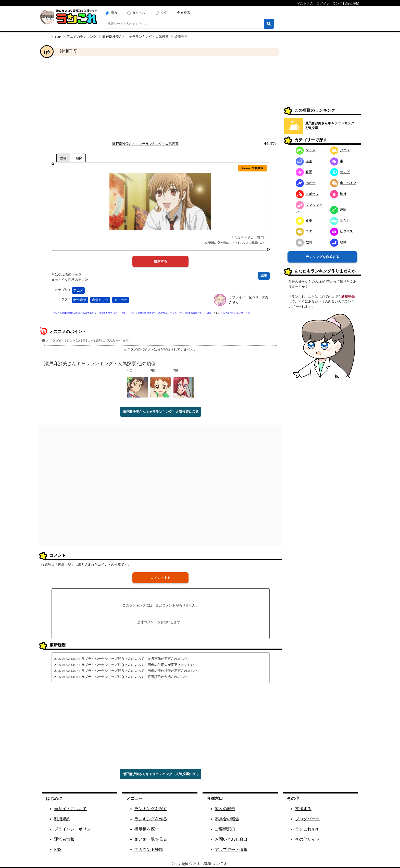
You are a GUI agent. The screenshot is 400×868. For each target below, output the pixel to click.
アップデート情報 (231, 850)
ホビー (306, 183)
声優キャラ (100, 300)
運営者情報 (64, 839)
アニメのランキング (82, 37)
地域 (338, 242)
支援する (303, 809)
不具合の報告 (227, 819)
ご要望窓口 (225, 829)
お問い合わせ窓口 (231, 839)
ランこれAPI (307, 829)
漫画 (304, 161)
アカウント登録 (149, 850)
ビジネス (342, 231)
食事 (304, 221)
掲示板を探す (147, 829)
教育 (304, 242)
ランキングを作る (151, 819)
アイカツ (121, 300)
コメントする (160, 578)
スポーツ (307, 194)
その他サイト (307, 839)
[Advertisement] (160, 98)
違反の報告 (225, 809)
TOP (58, 37)
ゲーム (306, 150)
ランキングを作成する (322, 257)
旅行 (338, 194)
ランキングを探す (151, 809)
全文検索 (184, 13)
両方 (114, 13)
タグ (164, 13)
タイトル (139, 13)
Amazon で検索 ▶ (253, 168)
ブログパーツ (307, 819)
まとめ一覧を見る (151, 839)
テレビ (340, 172)
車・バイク (343, 183)
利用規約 (62, 819)
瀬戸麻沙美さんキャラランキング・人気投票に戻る (161, 412)
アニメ (78, 290)
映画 (304, 172)
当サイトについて (70, 809)
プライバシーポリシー (74, 829)
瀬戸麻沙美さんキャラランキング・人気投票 (135, 37)
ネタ (304, 231)
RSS (58, 850)
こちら (217, 313)
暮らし (340, 221)
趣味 (338, 210)
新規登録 (348, 297)
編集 (264, 276)
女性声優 (80, 300)
